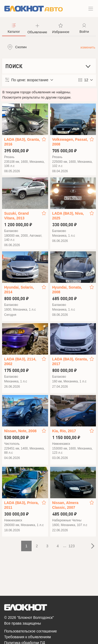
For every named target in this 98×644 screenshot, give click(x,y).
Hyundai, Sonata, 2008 (67, 290)
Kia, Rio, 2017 (64, 431)
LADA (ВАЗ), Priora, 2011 (21, 505)
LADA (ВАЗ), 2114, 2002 (20, 361)
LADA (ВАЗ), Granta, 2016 (22, 142)
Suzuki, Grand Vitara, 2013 (16, 216)
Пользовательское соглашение (31, 631)
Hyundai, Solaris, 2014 (19, 290)
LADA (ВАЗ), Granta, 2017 (70, 361)
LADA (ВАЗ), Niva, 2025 (68, 216)
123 (71, 546)
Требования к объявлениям (28, 637)
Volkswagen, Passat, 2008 (70, 142)
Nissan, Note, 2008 (20, 431)
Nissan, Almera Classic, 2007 (65, 505)
